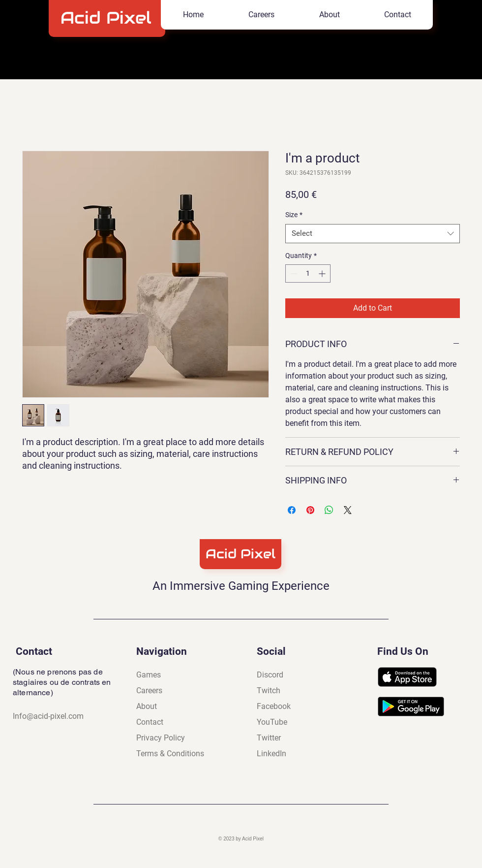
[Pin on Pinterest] (310, 510)
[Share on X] (348, 510)
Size (294, 215)
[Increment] (323, 273)
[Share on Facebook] (292, 510)
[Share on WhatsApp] (329, 510)
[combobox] (373, 234)
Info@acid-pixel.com (48, 716)
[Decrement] (293, 273)
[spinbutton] (308, 273)
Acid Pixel (109, 18)
